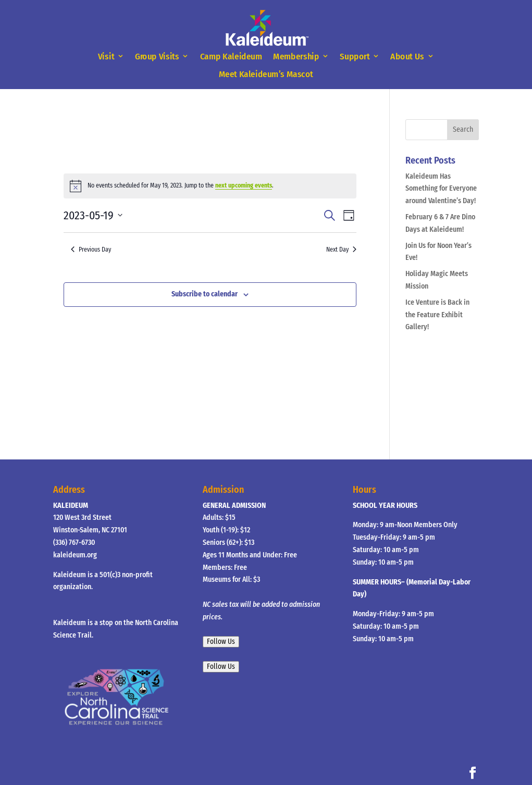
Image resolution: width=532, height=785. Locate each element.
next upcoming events (244, 185)
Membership (296, 57)
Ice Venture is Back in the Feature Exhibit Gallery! (437, 315)
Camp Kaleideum (231, 57)
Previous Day (91, 250)
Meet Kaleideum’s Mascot (266, 74)
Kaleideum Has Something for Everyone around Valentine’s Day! (441, 189)
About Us (407, 57)
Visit (106, 57)
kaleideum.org (75, 555)
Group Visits (157, 57)
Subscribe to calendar (205, 294)
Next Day (341, 250)
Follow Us (221, 642)
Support (355, 57)
